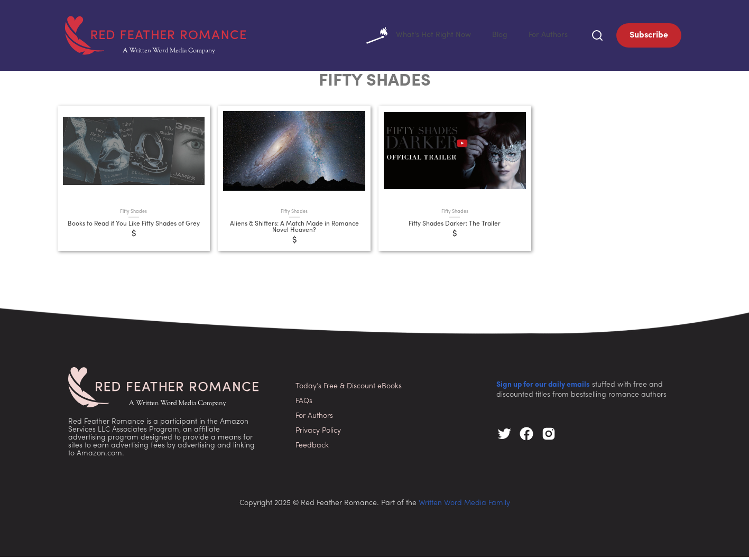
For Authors (546, 37)
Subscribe (649, 37)
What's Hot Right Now (409, 37)
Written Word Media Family (464, 506)
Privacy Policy (318, 434)
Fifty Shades (133, 215)
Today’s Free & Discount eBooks (349, 390)
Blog (495, 37)
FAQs (304, 404)
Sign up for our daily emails (543, 388)
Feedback (312, 449)
